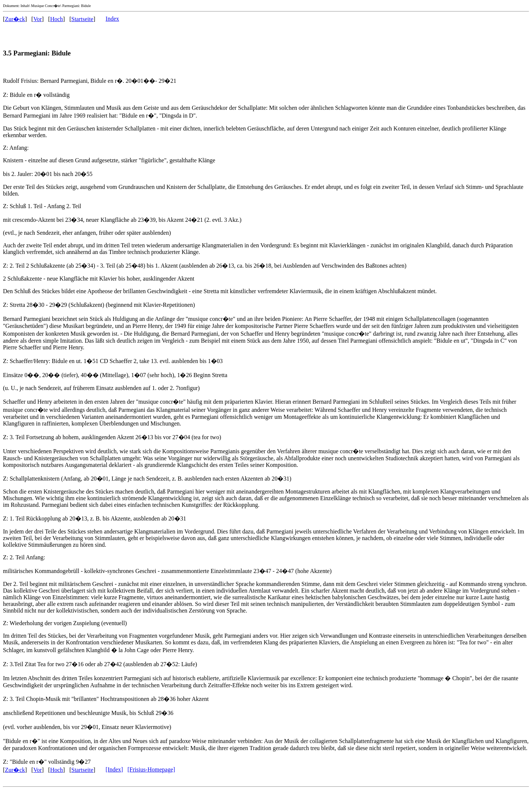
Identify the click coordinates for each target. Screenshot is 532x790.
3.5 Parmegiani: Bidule (37, 53)
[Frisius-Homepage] (151, 769)
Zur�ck (15, 19)
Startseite (82, 19)
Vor (37, 19)
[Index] (114, 769)
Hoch (57, 19)
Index (112, 19)
